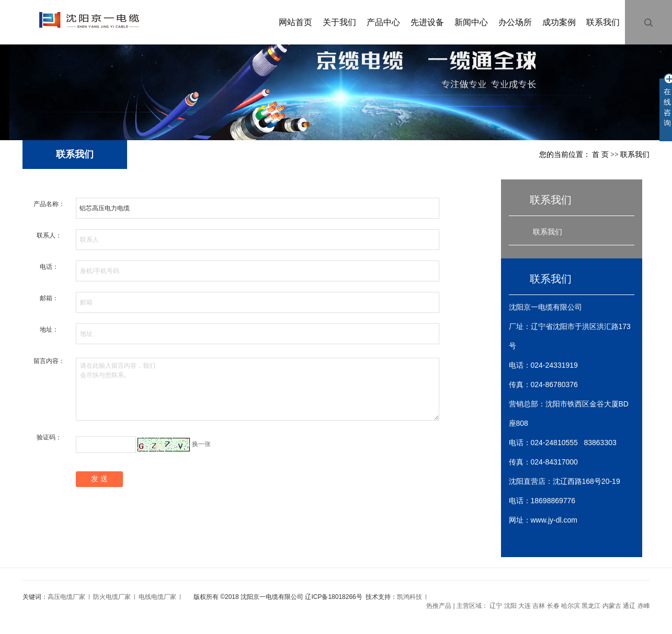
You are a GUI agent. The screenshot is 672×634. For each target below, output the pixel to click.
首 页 (600, 155)
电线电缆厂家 (157, 597)
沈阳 (510, 606)
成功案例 (559, 22)
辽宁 (496, 606)
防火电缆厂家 (112, 597)
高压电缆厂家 (66, 597)
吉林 (539, 606)
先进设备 (427, 22)
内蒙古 (612, 606)
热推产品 (439, 606)
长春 (553, 606)
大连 (525, 606)
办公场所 (515, 22)
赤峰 (644, 606)
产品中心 (383, 22)
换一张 (201, 444)
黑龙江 (591, 606)
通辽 (629, 606)
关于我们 (339, 22)
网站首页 (295, 22)
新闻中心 (471, 22)
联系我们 (603, 22)
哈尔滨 (571, 606)
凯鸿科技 (409, 597)
